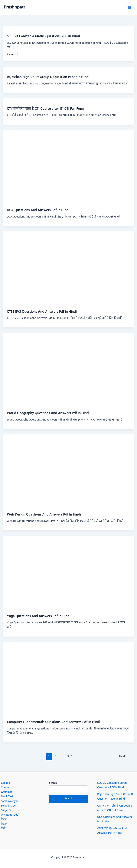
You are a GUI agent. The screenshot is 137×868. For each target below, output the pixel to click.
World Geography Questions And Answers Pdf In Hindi (48, 413)
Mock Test (7, 797)
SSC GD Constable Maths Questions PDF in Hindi (43, 36)
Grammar (7, 792)
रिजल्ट (4, 819)
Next (124, 756)
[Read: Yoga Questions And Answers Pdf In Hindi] (69, 573)
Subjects (6, 810)
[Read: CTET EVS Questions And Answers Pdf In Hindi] (69, 269)
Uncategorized (10, 815)
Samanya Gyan (10, 801)
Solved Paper (9, 806)
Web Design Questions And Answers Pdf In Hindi (44, 515)
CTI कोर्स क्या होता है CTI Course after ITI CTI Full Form (45, 109)
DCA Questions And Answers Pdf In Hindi (38, 210)
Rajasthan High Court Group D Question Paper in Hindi (48, 77)
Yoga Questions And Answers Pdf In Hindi (39, 616)
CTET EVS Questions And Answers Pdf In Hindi (42, 312)
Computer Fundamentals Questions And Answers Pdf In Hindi (53, 722)
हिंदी (3, 829)
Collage (5, 783)
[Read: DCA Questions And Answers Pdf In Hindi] (69, 167)
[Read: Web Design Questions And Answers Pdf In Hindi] (69, 472)
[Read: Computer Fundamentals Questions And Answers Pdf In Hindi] (69, 679)
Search (53, 783)
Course (5, 788)
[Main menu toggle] (129, 8)
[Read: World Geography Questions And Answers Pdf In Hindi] (69, 370)
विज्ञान (4, 824)
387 (69, 756)
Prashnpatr (15, 7)
